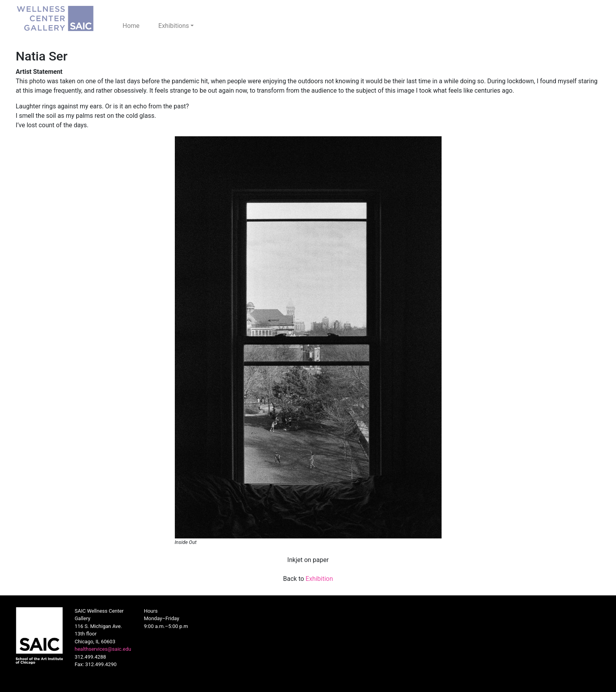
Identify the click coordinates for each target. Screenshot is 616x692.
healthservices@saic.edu (103, 649)
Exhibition (319, 579)
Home (131, 26)
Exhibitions (174, 26)
